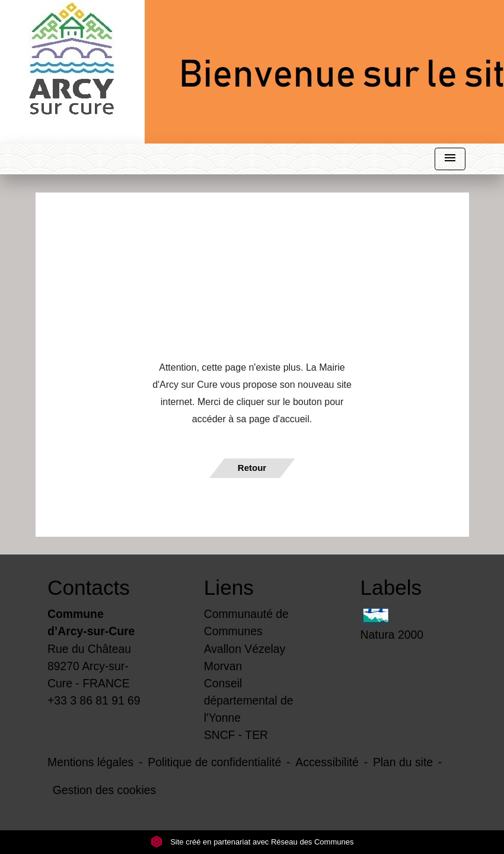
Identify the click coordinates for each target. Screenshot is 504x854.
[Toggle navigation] (450, 159)
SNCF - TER (236, 735)
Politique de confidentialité (214, 762)
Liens (229, 587)
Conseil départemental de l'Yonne (249, 700)
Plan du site (403, 762)
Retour (252, 468)
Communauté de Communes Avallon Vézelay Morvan (246, 640)
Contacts (89, 587)
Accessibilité (327, 762)
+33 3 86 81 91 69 (94, 700)
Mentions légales (90, 762)
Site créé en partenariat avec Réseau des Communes (252, 842)
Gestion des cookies (104, 790)
